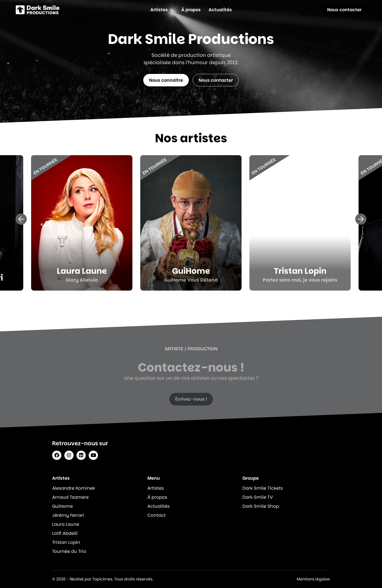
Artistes (156, 488)
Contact (157, 515)
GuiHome (62, 506)
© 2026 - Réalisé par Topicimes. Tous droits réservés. (103, 579)
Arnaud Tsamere (70, 497)
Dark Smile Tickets (263, 488)
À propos (157, 497)
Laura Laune (66, 524)
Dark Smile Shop (261, 506)
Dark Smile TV (258, 497)
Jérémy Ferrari (68, 515)
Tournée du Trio (69, 551)
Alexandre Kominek (74, 488)
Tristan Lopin (66, 542)
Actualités (158, 506)
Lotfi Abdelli (65, 533)
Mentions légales (313, 579)
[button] (21, 219)
